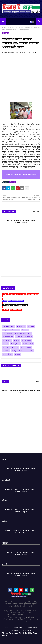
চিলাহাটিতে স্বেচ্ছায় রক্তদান (23, 333)
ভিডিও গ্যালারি (27, 347)
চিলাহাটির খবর (9, 337)
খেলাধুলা (16, 330)
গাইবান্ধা (26, 330)
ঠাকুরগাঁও (20, 337)
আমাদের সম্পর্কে (32, 628)
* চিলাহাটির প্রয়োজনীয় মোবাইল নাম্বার (15, 305)
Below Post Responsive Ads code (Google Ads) (21, 175)
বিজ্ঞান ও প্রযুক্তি (29, 344)
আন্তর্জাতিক (22, 326)
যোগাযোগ (14, 630)
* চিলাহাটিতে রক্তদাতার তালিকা (13, 301)
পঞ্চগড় (17, 340)
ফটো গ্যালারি (27, 340)
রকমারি (7, 351)
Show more (35, 211)
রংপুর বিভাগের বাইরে (27, 351)
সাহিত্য (18, 354)
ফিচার (7, 344)
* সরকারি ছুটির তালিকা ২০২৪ (12, 310)
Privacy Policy (26, 630)
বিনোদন (16, 347)
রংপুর (15, 351)
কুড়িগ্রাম (7, 330)
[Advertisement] (21, 77)
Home (4, 28)
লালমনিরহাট (9, 354)
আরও (38, 382)
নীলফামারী (11, 28)
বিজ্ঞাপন (7, 347)
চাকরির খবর (8, 333)
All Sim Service (10, 326)
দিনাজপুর (30, 337)
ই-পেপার (32, 326)
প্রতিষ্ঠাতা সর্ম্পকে (18, 628)
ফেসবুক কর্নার (16, 344)
